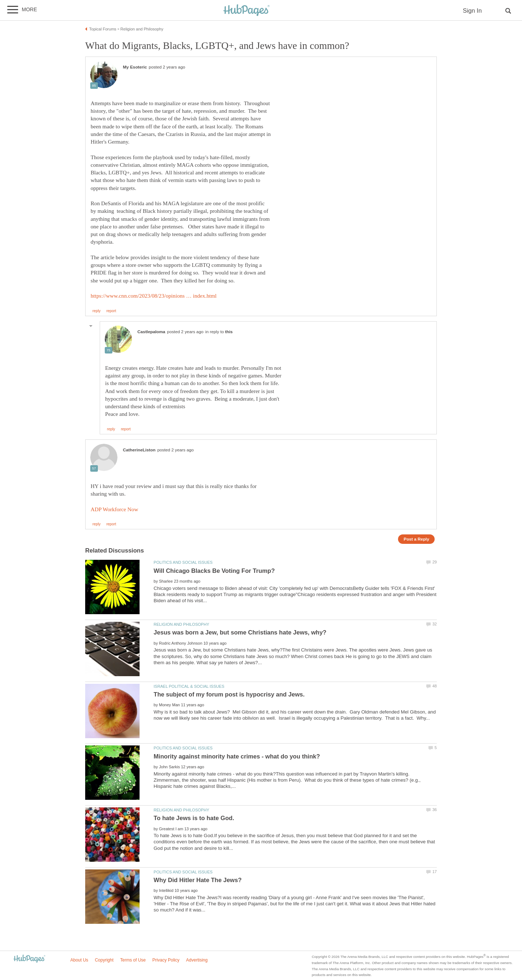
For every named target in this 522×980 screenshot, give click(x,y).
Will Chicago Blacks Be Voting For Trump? (214, 571)
